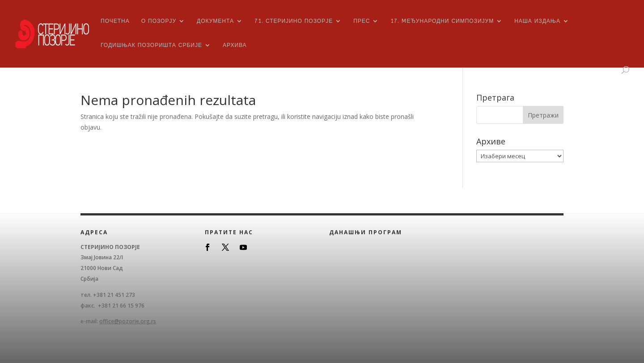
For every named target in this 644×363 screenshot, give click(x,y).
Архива (235, 45)
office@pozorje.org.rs (128, 321)
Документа (215, 21)
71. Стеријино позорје (294, 21)
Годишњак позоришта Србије (151, 45)
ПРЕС (362, 21)
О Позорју (159, 21)
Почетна (115, 21)
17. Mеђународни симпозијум (442, 21)
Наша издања (537, 21)
